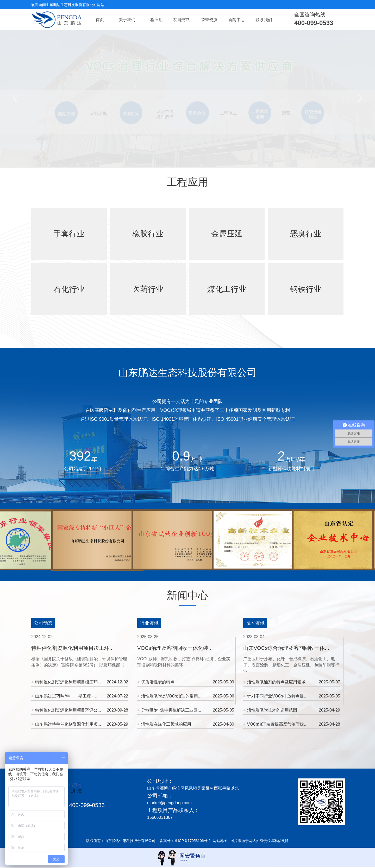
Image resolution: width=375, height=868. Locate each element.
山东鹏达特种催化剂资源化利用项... (80, 724)
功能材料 (182, 20)
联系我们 (264, 20)
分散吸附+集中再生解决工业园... (186, 710)
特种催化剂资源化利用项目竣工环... (73, 648)
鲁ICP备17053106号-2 (192, 841)
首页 (100, 20)
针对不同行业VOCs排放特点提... (292, 696)
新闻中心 (236, 20)
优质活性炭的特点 (186, 682)
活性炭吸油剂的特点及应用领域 (292, 682)
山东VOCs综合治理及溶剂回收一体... (286, 648)
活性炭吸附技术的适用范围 (292, 710)
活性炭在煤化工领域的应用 (186, 724)
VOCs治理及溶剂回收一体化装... (175, 648)
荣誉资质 (209, 20)
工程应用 (154, 20)
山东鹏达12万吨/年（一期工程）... (80, 696)
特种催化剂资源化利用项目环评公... (80, 710)
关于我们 (127, 20)
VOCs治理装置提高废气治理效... (292, 724)
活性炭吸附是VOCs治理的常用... (186, 696)
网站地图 (220, 841)
